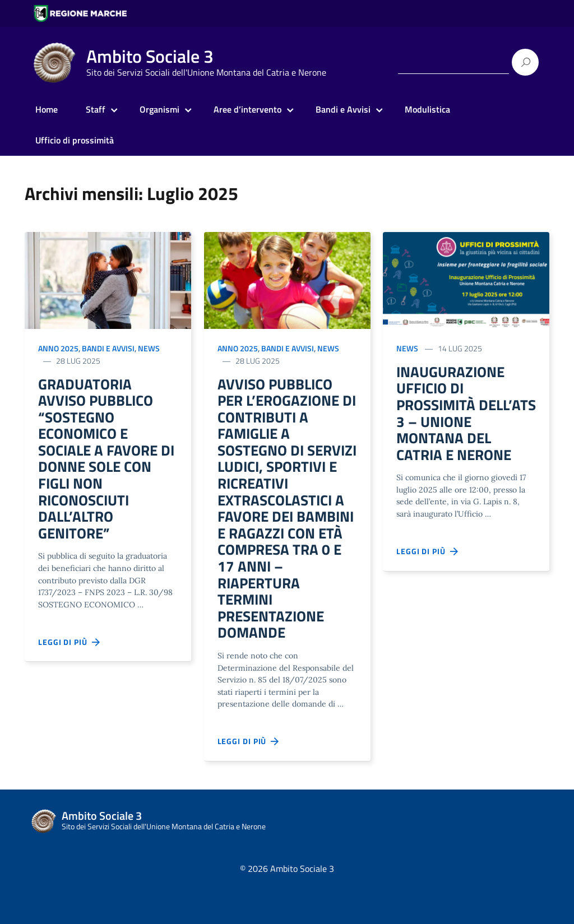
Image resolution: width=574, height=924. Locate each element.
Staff (96, 109)
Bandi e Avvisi (343, 109)
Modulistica (427, 109)
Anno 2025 (58, 348)
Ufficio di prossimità (75, 140)
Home (47, 109)
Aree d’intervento (247, 109)
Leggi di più (70, 656)
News (149, 348)
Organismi (159, 109)
